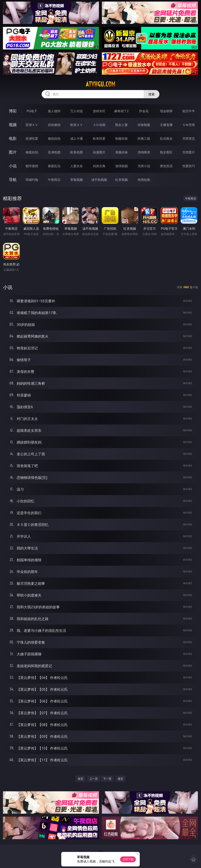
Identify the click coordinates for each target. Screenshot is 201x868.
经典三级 (144, 138)
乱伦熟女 (166, 138)
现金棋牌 (166, 111)
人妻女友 (77, 166)
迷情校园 (122, 166)
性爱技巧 (189, 166)
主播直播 (166, 125)
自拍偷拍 (54, 125)
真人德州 (54, 111)
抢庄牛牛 (189, 111)
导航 (13, 180)
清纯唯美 (144, 152)
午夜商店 (54, 180)
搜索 (152, 94)
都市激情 (32, 166)
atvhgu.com (100, 84)
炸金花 (144, 111)
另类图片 (189, 152)
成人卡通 (77, 138)
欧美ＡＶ (77, 125)
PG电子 (32, 111)
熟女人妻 (122, 125)
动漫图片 (99, 152)
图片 (13, 152)
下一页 (107, 779)
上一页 (94, 779)
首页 (80, 779)
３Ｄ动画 (99, 125)
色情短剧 (144, 180)
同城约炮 (32, 180)
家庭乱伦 (54, 166)
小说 (13, 166)
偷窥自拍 (32, 152)
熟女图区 (166, 152)
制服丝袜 (122, 138)
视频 (13, 125)
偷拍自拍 (54, 138)
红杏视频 (122, 180)
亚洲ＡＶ (32, 125)
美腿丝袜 (122, 152)
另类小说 (144, 166)
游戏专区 (99, 111)
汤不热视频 (99, 180)
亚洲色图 (54, 152)
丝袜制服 (144, 125)
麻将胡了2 (121, 111)
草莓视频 (77, 180)
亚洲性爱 (32, 138)
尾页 (121, 779)
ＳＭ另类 (189, 125)
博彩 (13, 111)
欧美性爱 (99, 138)
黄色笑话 (166, 166)
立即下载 (128, 859)
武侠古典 (99, 166)
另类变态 (189, 138)
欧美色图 (77, 152)
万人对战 (77, 111)
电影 (13, 138)
